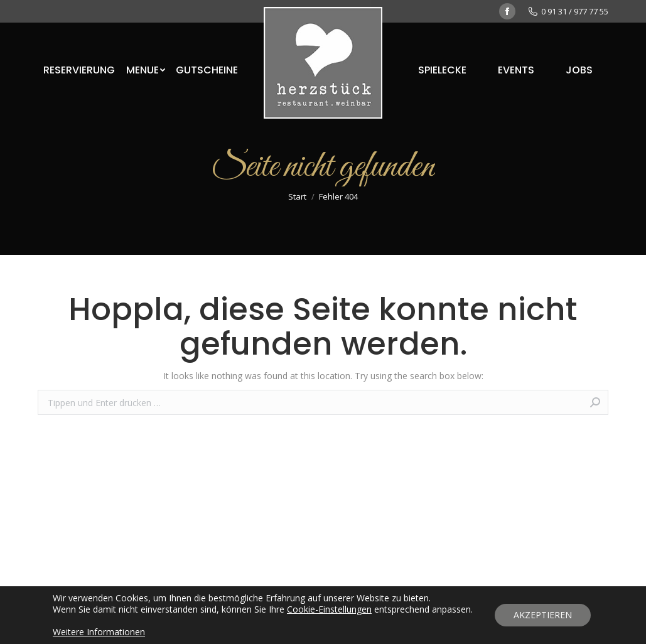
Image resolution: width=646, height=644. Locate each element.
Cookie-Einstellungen (329, 609)
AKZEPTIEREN (543, 615)
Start (297, 196)
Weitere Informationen (99, 632)
